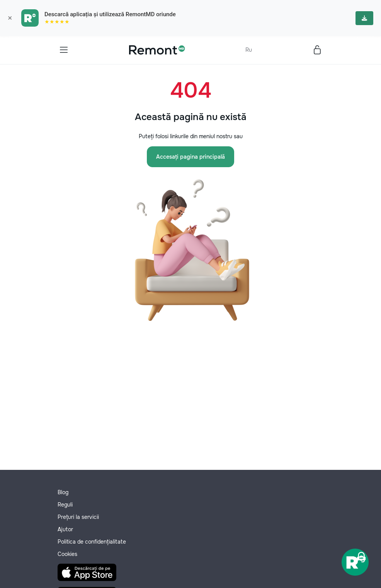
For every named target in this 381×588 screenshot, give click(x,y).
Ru (249, 50)
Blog (63, 492)
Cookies (67, 554)
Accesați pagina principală (190, 157)
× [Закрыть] (10, 18)
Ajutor (65, 529)
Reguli (65, 505)
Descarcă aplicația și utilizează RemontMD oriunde (110, 14)
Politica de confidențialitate (92, 542)
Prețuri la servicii (78, 517)
